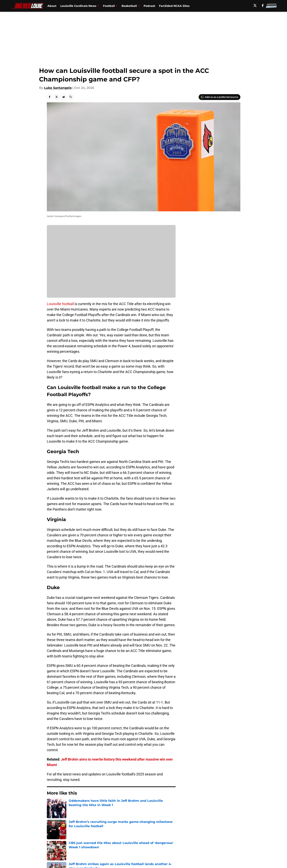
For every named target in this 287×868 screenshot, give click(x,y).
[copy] (71, 97)
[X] (255, 5)
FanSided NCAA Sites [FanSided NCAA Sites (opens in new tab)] (174, 6)
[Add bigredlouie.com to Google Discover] (219, 97)
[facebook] (263, 5)
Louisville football (61, 304)
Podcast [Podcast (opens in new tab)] (149, 6)
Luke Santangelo (58, 88)
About (52, 6)
